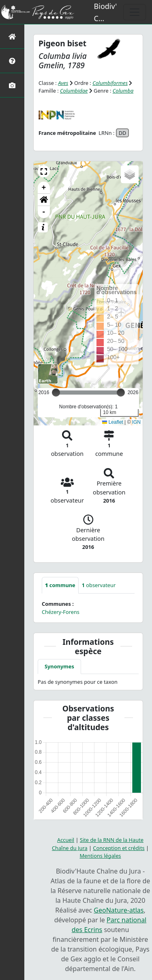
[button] (44, 171)
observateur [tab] (99, 585)
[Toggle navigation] (135, 12)
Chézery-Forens (61, 612)
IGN (136, 422)
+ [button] (44, 188)
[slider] (121, 392)
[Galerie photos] (12, 85)
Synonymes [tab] (59, 666)
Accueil (66, 840)
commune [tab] (60, 585)
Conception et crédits (119, 848)
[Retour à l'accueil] (12, 36)
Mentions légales (101, 856)
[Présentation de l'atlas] (12, 61)
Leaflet (112, 422)
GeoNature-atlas (119, 910)
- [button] (44, 212)
